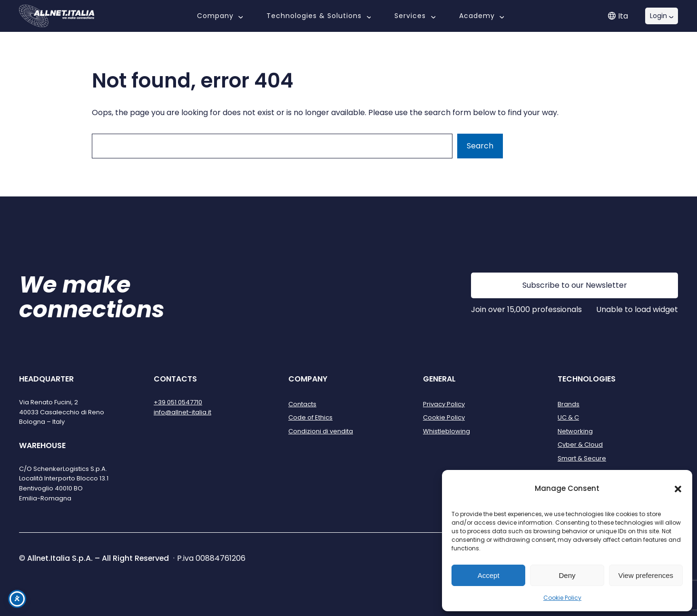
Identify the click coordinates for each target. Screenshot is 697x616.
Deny (567, 575)
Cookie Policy (562, 598)
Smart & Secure (582, 458)
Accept (489, 575)
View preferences (646, 575)
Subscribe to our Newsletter (575, 285)
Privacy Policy (444, 404)
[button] (678, 489)
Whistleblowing (447, 431)
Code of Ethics (310, 417)
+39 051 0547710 (178, 402)
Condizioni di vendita (321, 431)
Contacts (302, 404)
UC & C (568, 417)
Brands (569, 404)
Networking (575, 431)
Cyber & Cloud (580, 445)
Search (480, 146)
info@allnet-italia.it (182, 412)
